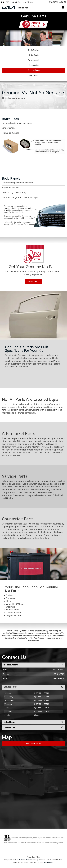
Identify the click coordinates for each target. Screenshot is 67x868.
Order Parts (33, 24)
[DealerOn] (33, 857)
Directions (21, 2)
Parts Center (34, 50)
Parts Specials (33, 60)
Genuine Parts (34, 70)
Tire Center (34, 75)
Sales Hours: (10, 722)
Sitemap (29, 860)
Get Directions (34, 744)
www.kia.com (49, 862)
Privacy (35, 860)
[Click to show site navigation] (63, 8)
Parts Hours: (10, 727)
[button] (8, 2)
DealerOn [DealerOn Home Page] (22, 860)
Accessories (34, 65)
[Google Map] (33, 783)
